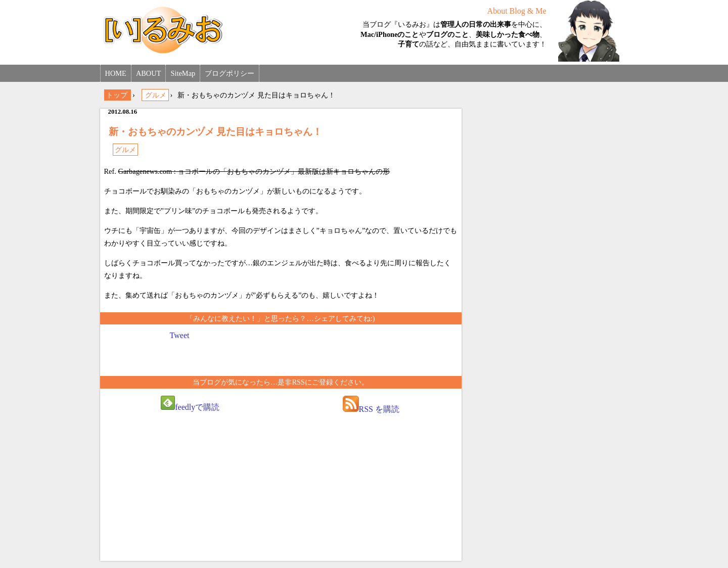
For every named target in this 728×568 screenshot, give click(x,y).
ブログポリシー (230, 73)
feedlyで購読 (190, 404)
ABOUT (149, 73)
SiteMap (183, 73)
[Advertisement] (190, 491)
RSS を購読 (371, 405)
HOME (116, 73)
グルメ (125, 150)
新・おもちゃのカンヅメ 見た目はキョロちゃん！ (216, 132)
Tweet (180, 335)
